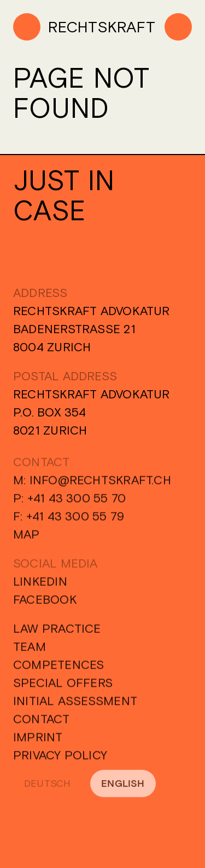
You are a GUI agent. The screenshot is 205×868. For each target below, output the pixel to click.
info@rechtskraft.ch (100, 483)
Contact (42, 722)
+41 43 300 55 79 (75, 519)
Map (27, 538)
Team (30, 650)
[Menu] (178, 27)
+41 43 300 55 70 (77, 501)
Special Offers (63, 686)
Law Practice (57, 632)
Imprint (38, 740)
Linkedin (40, 585)
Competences (58, 668)
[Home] (84, 27)
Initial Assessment (75, 704)
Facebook (45, 603)
